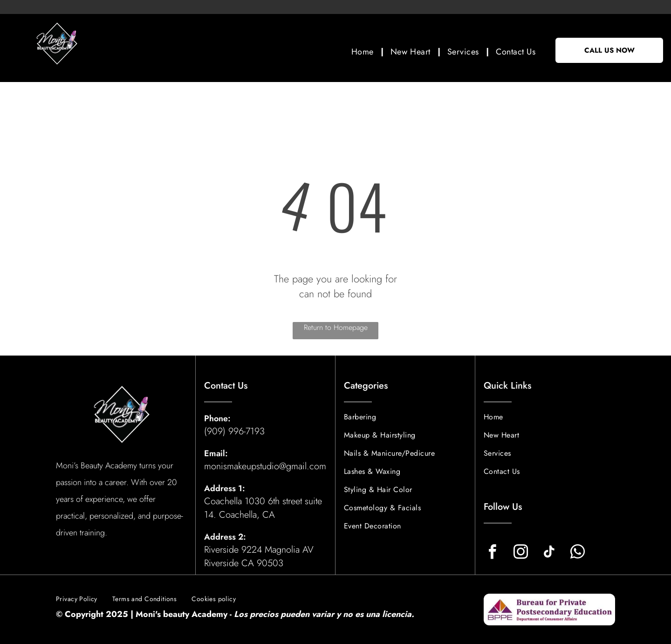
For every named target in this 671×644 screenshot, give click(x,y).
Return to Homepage (336, 327)
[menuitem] (364, 51)
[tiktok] (549, 553)
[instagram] (520, 553)
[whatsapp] (577, 553)
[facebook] (492, 553)
